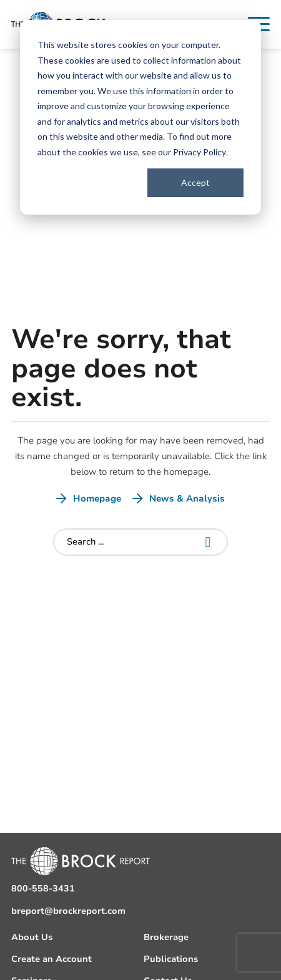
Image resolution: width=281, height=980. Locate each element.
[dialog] (140, 117)
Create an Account (52, 959)
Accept (195, 182)
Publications (171, 959)
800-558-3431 (43, 889)
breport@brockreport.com (68, 911)
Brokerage (166, 937)
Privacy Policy (200, 152)
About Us (32, 937)
